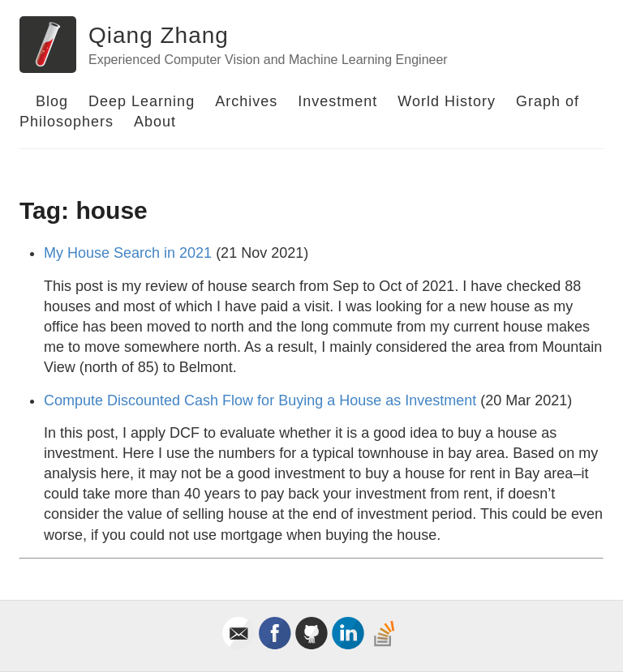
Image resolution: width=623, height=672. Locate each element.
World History (447, 101)
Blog (52, 101)
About (155, 122)
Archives (246, 101)
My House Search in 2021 (128, 253)
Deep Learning (142, 101)
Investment (337, 101)
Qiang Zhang (159, 35)
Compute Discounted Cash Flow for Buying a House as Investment (260, 400)
